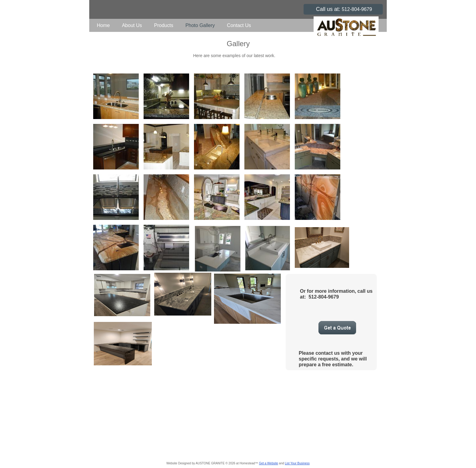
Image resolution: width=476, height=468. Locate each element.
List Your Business (297, 463)
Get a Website (269, 463)
